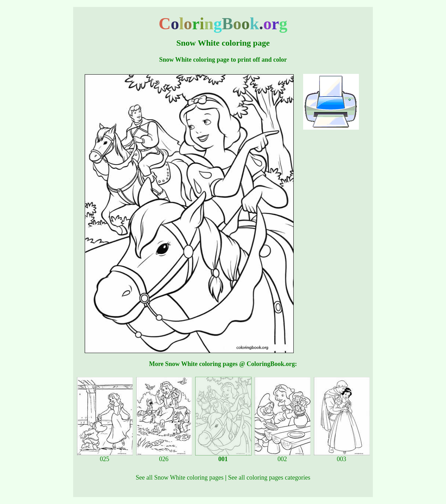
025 (105, 456)
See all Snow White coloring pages (179, 478)
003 (342, 456)
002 (283, 456)
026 (164, 456)
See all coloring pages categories (269, 478)
